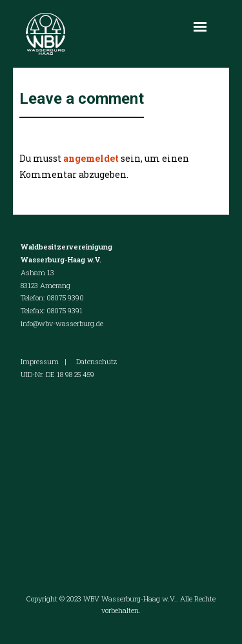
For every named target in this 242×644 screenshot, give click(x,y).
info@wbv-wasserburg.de (62, 323)
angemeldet (91, 158)
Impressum (40, 361)
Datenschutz (96, 361)
